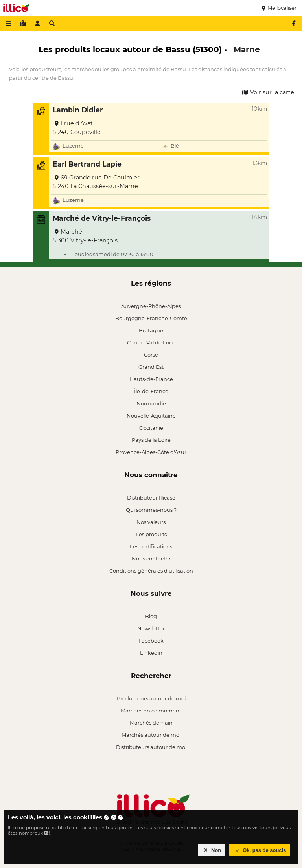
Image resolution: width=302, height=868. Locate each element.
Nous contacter (151, 559)
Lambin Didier (78, 110)
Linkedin (151, 653)
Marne (247, 49)
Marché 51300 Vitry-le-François (85, 236)
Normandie (151, 403)
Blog (151, 616)
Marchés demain (151, 723)
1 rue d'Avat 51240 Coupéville (77, 128)
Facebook (151, 641)
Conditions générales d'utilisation (151, 571)
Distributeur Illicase (151, 498)
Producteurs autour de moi (151, 698)
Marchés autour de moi (151, 735)
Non (212, 850)
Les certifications (151, 546)
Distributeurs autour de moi (151, 747)
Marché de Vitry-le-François (102, 218)
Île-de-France (151, 391)
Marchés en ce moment (151, 711)
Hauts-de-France (151, 379)
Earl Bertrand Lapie (87, 164)
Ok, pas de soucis (260, 850)
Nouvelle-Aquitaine (151, 416)
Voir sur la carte (267, 92)
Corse (151, 355)
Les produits (151, 534)
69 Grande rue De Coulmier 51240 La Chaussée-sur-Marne (96, 182)
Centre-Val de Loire (151, 342)
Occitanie (151, 428)
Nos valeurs (151, 522)
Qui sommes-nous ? (151, 510)
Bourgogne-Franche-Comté (151, 318)
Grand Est (151, 367)
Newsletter (151, 628)
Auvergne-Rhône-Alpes (151, 306)
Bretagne (151, 330)
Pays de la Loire (151, 440)
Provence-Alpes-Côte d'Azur (151, 452)
